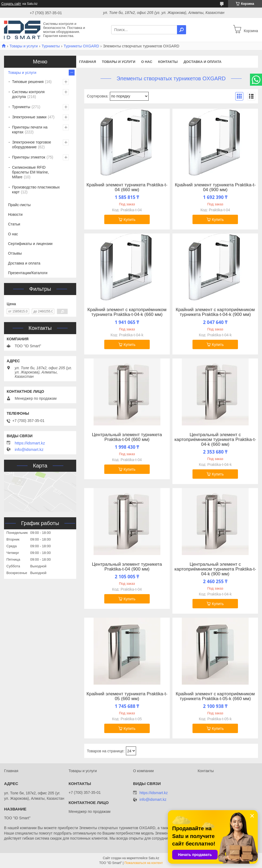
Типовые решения (28, 82)
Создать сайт (11, 4)
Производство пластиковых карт (36, 190)
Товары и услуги (24, 46)
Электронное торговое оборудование (32, 145)
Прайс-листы (19, 205)
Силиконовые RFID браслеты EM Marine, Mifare (30, 172)
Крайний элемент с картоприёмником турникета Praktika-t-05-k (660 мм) (215, 696)
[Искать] (182, 30)
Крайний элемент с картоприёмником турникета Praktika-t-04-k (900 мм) (215, 312)
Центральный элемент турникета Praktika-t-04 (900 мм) (127, 567)
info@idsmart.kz (29, 450)
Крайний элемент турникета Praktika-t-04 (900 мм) (215, 187)
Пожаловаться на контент (144, 863)
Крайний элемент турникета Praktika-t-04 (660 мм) (127, 187)
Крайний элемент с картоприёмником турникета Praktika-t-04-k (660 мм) (127, 312)
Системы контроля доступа (28, 94)
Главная (88, 62)
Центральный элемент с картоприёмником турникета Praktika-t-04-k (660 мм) (215, 440)
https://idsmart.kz (30, 443)
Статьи (14, 224)
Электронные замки (29, 117)
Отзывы (15, 253)
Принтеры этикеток (29, 157)
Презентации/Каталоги (28, 273)
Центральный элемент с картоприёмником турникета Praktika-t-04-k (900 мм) (215, 569)
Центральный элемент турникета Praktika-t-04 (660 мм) (127, 437)
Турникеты (51, 46)
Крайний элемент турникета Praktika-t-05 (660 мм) (127, 696)
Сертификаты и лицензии (30, 244)
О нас (147, 62)
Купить (129, 220)
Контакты (168, 62)
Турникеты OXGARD (81, 46)
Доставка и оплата (202, 62)
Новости (15, 214)
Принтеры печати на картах (30, 130)
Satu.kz (154, 858)
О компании (143, 771)
